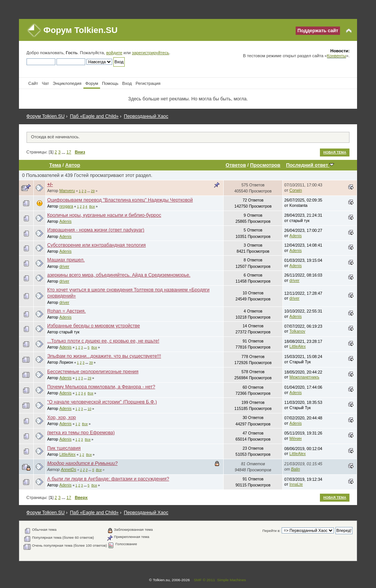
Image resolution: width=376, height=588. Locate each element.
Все (92, 206)
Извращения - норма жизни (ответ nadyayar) (96, 230)
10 (89, 409)
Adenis (65, 221)
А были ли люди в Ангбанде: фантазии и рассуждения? (108, 479)
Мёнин (296, 438)
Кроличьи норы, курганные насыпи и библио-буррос (104, 215)
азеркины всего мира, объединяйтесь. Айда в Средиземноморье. (119, 275)
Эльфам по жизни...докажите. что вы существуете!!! (104, 356)
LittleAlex (298, 346)
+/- (50, 185)
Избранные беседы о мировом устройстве (93, 326)
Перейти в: (271, 531)
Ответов (236, 165)
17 (69, 152)
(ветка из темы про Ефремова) (81, 433)
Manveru (67, 191)
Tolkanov (298, 331)
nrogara (66, 206)
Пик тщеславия (64, 448)
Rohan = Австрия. (66, 311)
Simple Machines (232, 580)
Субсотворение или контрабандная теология (96, 245)
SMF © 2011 (204, 580)
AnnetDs (68, 469)
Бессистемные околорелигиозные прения (93, 372)
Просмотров (265, 165)
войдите (114, 53)
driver (64, 266)
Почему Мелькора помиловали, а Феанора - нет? (101, 387)
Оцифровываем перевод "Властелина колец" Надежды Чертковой (120, 200)
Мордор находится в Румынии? (82, 463)
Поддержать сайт (318, 31)
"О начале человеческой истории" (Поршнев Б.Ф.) (102, 402)
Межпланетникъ (305, 377)
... (64, 152)
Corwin (296, 190)
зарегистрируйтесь (150, 53)
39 (91, 363)
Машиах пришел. (66, 260)
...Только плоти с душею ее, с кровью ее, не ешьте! (103, 341)
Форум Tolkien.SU (81, 30)
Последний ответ (310, 165)
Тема (55, 165)
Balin (296, 469)
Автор (73, 165)
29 (93, 191)
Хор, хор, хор (61, 418)
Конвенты (337, 56)
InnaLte (296, 484)
